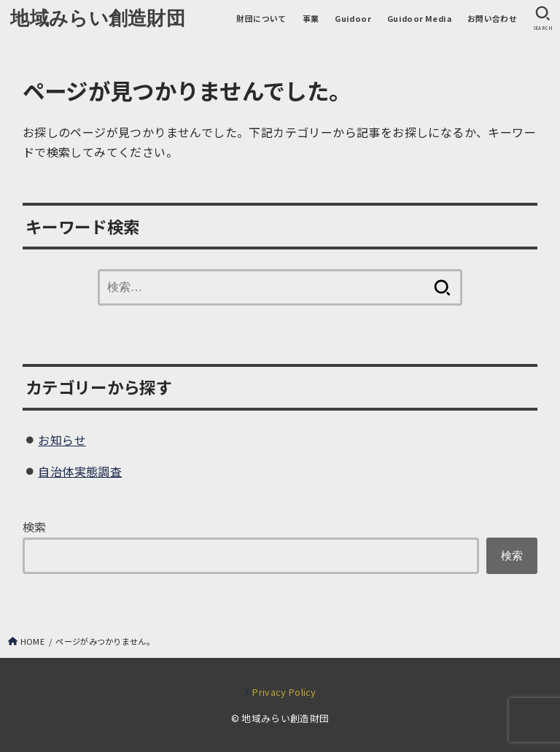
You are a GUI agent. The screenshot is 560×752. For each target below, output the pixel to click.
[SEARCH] (542, 19)
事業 (311, 18)
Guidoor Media (419, 18)
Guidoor (353, 18)
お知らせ (62, 440)
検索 (35, 527)
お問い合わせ (492, 18)
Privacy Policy (284, 692)
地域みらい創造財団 (98, 18)
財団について (261, 18)
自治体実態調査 (80, 471)
